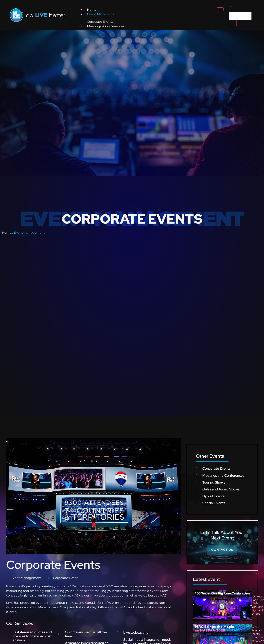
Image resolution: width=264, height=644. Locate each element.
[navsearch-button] (230, 8)
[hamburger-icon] (220, 9)
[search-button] (233, 23)
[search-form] (240, 16)
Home (92, 10)
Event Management (103, 14)
